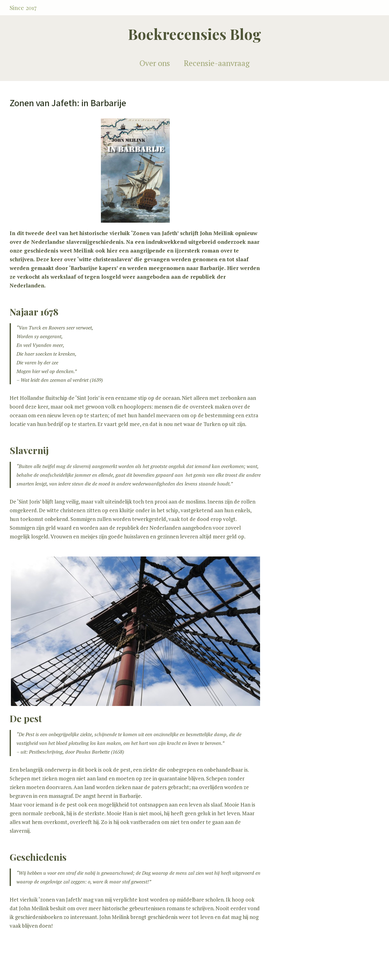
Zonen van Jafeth (155, 233)
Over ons (155, 63)
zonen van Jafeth (60, 900)
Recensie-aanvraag (217, 63)
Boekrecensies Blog (194, 34)
